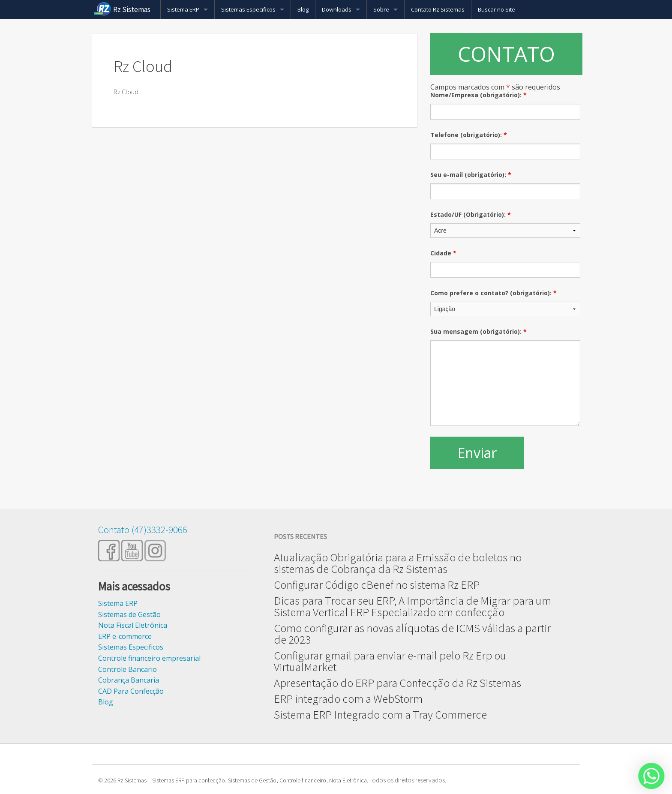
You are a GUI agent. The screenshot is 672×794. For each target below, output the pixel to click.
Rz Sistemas (132, 9)
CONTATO (506, 54)
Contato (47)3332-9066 (143, 529)
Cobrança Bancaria (129, 680)
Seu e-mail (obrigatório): (471, 175)
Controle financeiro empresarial (149, 658)
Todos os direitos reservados (407, 780)
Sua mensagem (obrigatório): (478, 331)
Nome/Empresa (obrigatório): (478, 95)
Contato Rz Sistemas (438, 9)
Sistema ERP (183, 9)
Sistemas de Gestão (129, 614)
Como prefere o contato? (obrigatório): (493, 293)
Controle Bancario (127, 669)
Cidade (443, 253)
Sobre (381, 9)
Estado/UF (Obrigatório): (471, 214)
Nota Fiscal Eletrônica (133, 625)
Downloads (337, 9)
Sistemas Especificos (248, 9)
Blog (303, 9)
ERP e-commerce (125, 636)
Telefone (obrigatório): (469, 135)
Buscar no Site (496, 9)
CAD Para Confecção (131, 691)
